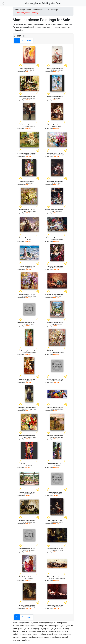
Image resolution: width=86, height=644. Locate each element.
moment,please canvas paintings (39, 623)
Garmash (58, 98)
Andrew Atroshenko (58, 268)
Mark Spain (58, 296)
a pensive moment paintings (34, 634)
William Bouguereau (30, 409)
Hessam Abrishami (58, 409)
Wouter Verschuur (30, 522)
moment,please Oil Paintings (46, 10)
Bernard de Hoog (58, 550)
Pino (30, 240)
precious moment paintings (25, 637)
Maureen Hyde (58, 607)
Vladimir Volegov (58, 240)
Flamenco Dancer (30, 127)
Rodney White (30, 324)
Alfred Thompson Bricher (58, 579)
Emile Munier (58, 127)
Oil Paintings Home (23, 10)
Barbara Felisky (58, 324)
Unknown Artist (58, 211)
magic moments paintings (48, 637)
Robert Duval (30, 70)
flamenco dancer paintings (25, 631)
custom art (65, 27)
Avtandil (30, 466)
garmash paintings (62, 628)
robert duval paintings (54, 626)
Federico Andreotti (30, 155)
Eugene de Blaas (58, 70)
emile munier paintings (46, 631)
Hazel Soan (30, 579)
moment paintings (36, 626)
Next (29, 41)
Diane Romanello (58, 381)
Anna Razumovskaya (58, 155)
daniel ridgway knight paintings (40, 628)
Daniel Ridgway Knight (30, 98)
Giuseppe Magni (58, 522)
